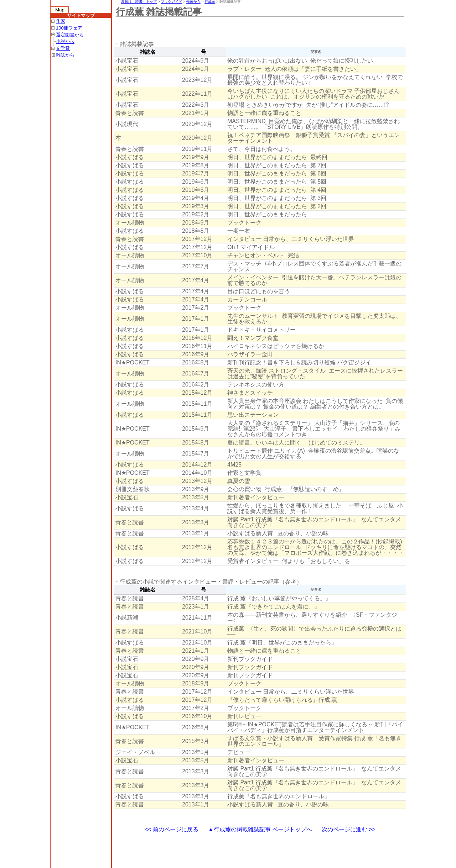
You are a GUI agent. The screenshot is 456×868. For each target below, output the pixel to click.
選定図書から (70, 35)
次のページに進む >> (349, 829)
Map (60, 10)
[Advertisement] (244, 29)
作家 (61, 21)
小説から (65, 41)
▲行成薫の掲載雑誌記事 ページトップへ (260, 829)
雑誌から (65, 55)
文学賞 (63, 48)
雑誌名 (148, 52)
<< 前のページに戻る (172, 829)
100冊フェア (69, 28)
